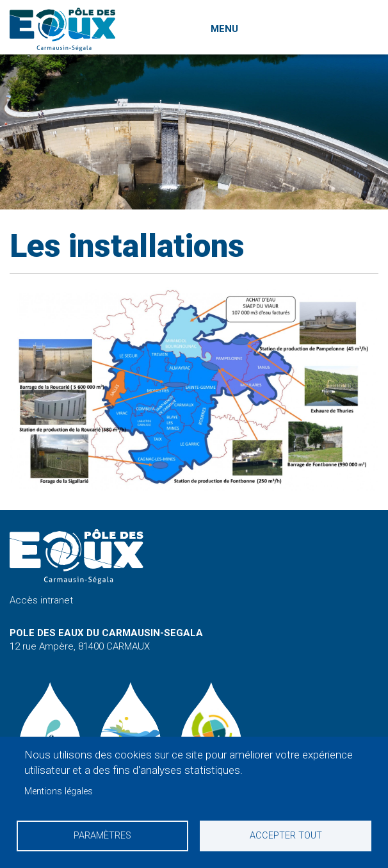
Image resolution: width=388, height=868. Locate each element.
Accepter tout (286, 836)
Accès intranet (41, 600)
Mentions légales (59, 791)
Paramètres (102, 836)
